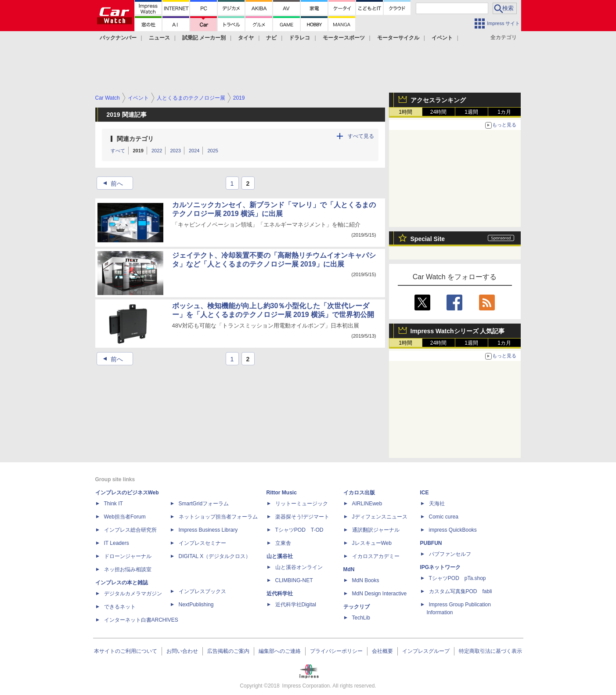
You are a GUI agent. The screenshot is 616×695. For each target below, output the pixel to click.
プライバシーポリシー (336, 651)
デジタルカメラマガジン (133, 594)
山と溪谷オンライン (299, 567)
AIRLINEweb (367, 504)
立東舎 (283, 543)
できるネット (120, 607)
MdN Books (366, 580)
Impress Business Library (208, 530)
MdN (349, 569)
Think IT (113, 504)
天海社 (437, 504)
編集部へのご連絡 (280, 651)
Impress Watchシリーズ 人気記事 (458, 331)
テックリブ (357, 607)
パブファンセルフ (450, 554)
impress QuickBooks (453, 530)
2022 (157, 151)
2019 (138, 151)
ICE (425, 493)
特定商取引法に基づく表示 (490, 651)
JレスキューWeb (372, 543)
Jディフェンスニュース (380, 517)
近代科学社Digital (296, 605)
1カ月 (504, 112)
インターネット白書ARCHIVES (141, 620)
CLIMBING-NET (294, 580)
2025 (213, 151)
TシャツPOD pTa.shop (457, 578)
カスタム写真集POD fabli (461, 591)
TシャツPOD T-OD (299, 530)
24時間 (438, 112)
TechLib (361, 618)
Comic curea (444, 517)
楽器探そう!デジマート (302, 517)
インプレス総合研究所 (130, 530)
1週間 (471, 112)
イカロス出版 (359, 493)
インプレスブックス (202, 591)
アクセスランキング (438, 100)
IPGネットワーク (441, 567)
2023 (175, 151)
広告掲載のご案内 (228, 651)
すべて (118, 151)
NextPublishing (196, 605)
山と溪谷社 (280, 556)
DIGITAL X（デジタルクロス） (215, 556)
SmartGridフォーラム (204, 504)
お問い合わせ (182, 651)
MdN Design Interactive (380, 594)
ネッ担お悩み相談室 (128, 569)
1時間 (405, 112)
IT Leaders (117, 543)
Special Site (428, 239)
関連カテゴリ (135, 139)
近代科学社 (280, 594)
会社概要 (382, 651)
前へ (110, 184)
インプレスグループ (426, 651)
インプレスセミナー (202, 543)
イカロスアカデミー (376, 556)
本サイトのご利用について (126, 651)
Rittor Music (282, 493)
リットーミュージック (302, 504)
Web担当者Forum (125, 517)
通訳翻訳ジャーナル (376, 530)
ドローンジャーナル (128, 556)
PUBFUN (431, 543)
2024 (194, 151)
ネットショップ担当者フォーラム (218, 517)
